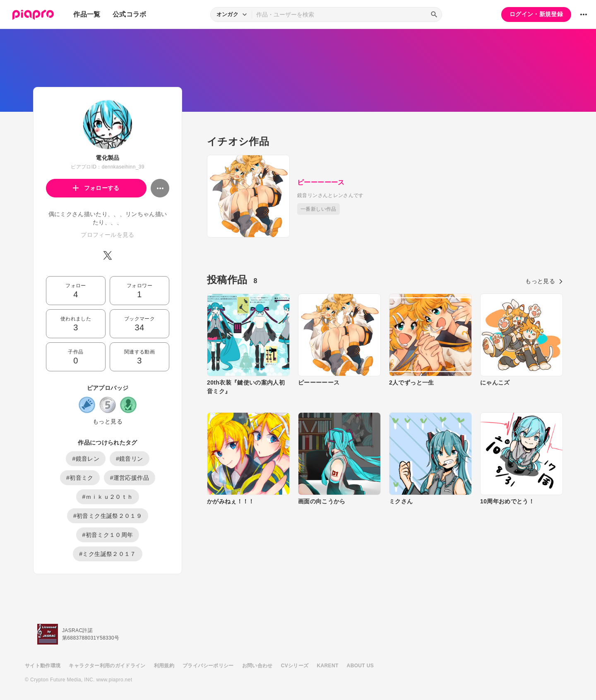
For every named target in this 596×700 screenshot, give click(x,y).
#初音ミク (80, 478)
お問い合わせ (257, 666)
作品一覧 (87, 14)
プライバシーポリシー (208, 666)
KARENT (328, 666)
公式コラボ (130, 14)
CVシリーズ (295, 666)
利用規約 (164, 666)
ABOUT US (360, 666)
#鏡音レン (86, 459)
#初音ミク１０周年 (108, 535)
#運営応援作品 (130, 478)
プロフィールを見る (107, 235)
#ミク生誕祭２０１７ (107, 554)
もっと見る (108, 421)
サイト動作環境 (43, 666)
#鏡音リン (130, 459)
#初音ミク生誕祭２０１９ (108, 516)
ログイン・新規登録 (536, 14)
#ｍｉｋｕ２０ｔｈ (108, 497)
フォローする (96, 188)
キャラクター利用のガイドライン (107, 666)
